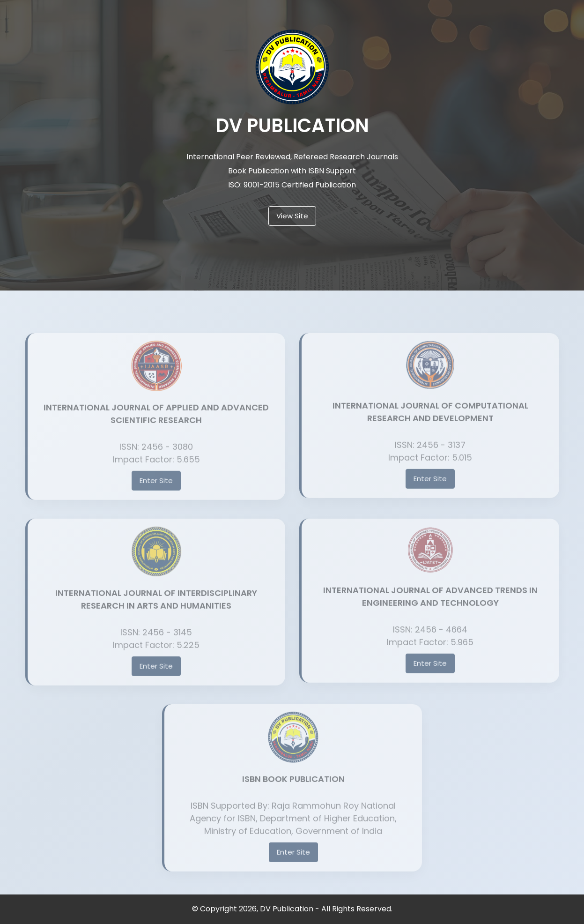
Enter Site (156, 488)
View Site (292, 216)
